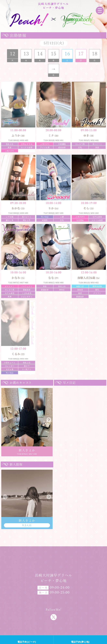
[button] (5, 420)
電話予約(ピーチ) (27, 642)
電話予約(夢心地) (80, 642)
